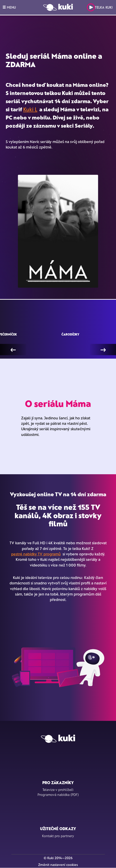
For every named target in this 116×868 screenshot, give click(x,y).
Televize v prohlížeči (58, 790)
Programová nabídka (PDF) (58, 795)
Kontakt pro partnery (58, 836)
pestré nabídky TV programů (36, 554)
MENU (9, 7)
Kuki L (30, 109)
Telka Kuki (100, 7)
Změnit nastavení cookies (58, 865)
